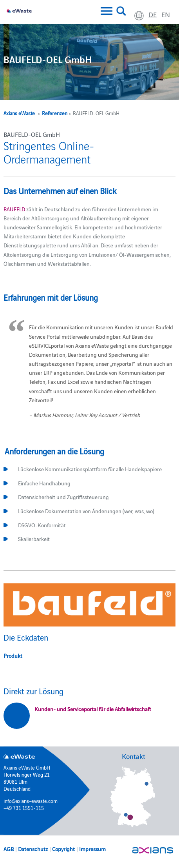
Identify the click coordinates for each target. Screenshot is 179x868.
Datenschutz (33, 849)
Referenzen (55, 113)
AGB (9, 849)
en (166, 14)
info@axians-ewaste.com (31, 801)
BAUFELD (14, 209)
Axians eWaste (19, 113)
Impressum (92, 849)
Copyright (63, 849)
